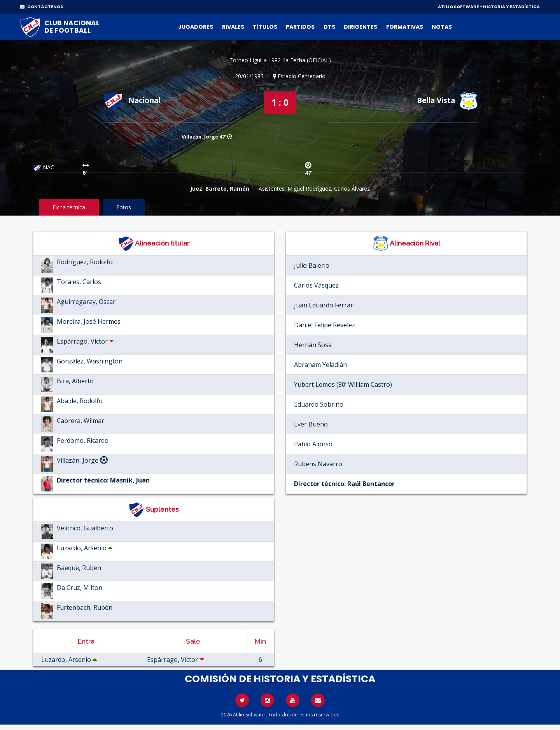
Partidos (300, 27)
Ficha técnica (69, 207)
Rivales (233, 27)
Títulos (265, 27)
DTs (329, 27)
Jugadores (196, 27)
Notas (442, 27)
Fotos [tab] (124, 207)
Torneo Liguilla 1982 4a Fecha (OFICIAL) (280, 60)
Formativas (405, 27)
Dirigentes (360, 27)
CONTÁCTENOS (42, 7)
